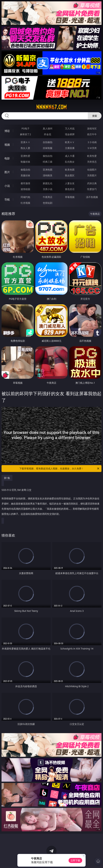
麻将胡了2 (25, 134)
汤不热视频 (92, 197)
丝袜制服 (48, 148)
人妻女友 (70, 183)
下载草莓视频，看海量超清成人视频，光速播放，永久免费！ (60, 469)
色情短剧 (48, 203)
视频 (7, 145)
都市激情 (25, 183)
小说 (7, 186)
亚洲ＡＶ (25, 142)
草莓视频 (70, 197)
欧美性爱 (92, 156)
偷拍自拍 (48, 156)
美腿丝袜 (25, 175)
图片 (7, 172)
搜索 (95, 116)
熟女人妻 (25, 148)
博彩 (7, 131)
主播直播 (70, 148)
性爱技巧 (92, 189)
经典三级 (48, 162)
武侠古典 (92, 183)
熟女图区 (70, 175)
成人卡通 (70, 156)
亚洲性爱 (25, 156)
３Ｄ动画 (92, 142)
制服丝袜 (25, 162)
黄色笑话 (70, 189)
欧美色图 (70, 170)
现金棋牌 (70, 134)
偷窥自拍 (25, 170)
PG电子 (25, 128)
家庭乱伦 (48, 183)
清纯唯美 (48, 175)
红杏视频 (25, 203)
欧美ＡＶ (70, 142)
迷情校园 (25, 189)
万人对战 (70, 128)
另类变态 (92, 162)
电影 (7, 158)
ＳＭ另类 (92, 148)
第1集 (7, 478)
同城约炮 (25, 197)
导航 (7, 199)
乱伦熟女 (70, 162)
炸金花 (48, 134)
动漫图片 (92, 170)
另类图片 (92, 175)
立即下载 (75, 860)
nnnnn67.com (51, 107)
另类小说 (48, 189)
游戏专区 (92, 128)
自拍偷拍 (48, 142)
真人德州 (48, 128)
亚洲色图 (48, 170)
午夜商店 (48, 197)
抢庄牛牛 (92, 134)
